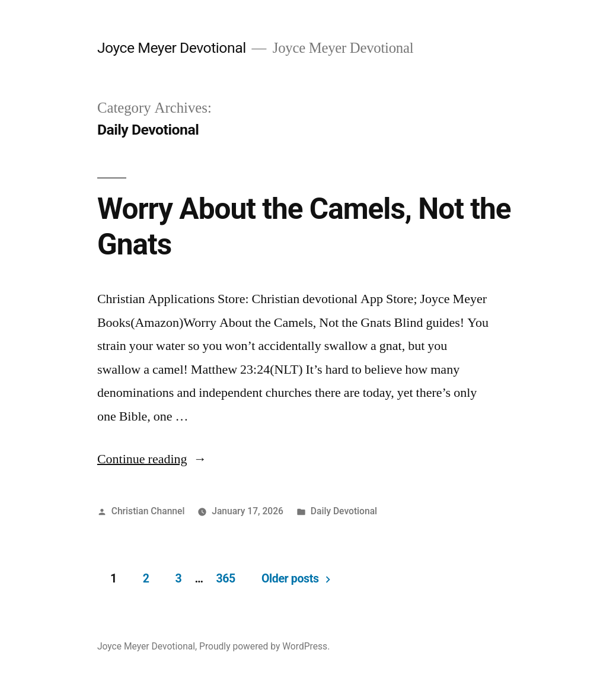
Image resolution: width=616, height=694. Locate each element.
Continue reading (152, 459)
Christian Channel (148, 511)
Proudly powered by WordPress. (264, 646)
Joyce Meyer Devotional (172, 48)
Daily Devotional (344, 511)
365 (225, 579)
